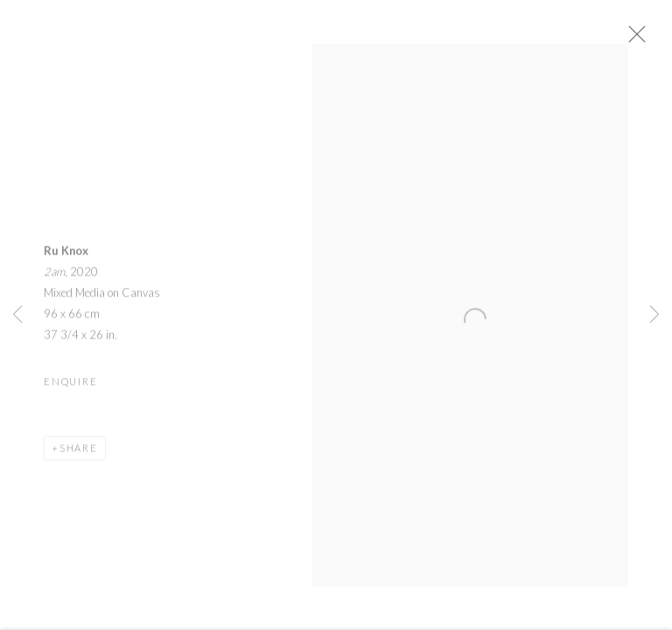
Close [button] (642, 39)
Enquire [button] (70, 386)
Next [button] (654, 315)
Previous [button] (17, 315)
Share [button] (79, 453)
